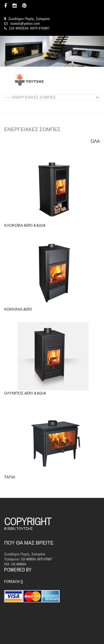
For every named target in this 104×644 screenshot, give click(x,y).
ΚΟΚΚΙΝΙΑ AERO (18, 309)
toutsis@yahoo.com (25, 24)
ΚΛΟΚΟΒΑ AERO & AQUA (25, 225)
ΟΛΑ (95, 141)
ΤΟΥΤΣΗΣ (25, 529)
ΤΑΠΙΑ (10, 477)
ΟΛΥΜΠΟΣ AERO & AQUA (25, 393)
